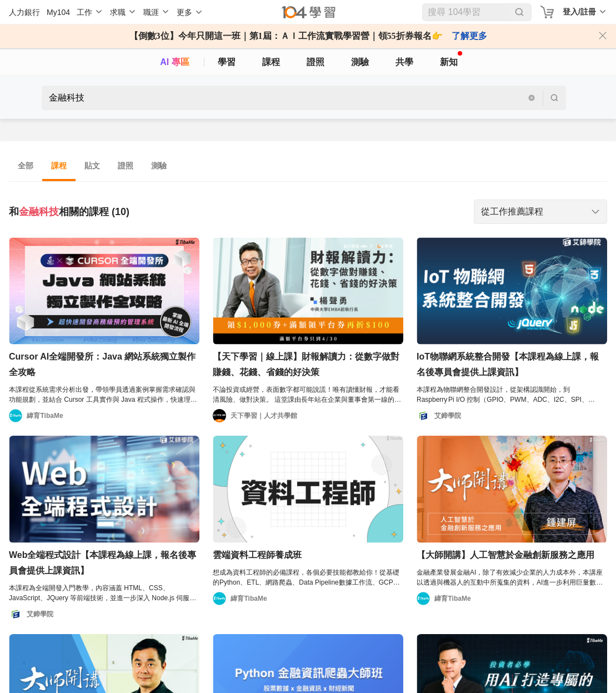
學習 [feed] (227, 62)
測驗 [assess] (360, 62)
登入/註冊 (579, 12)
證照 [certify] (315, 62)
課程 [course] (271, 62)
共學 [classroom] (404, 62)
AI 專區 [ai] (174, 62)
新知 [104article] (451, 59)
